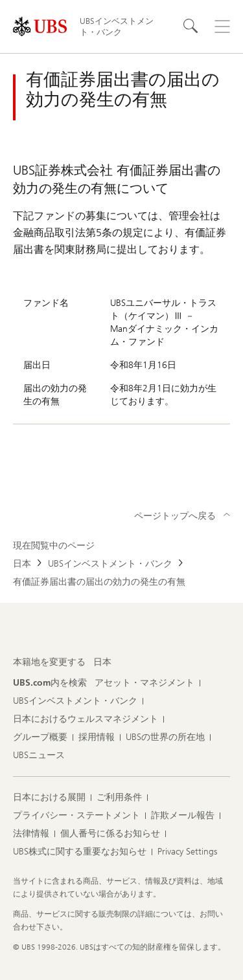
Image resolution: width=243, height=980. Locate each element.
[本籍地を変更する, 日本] (102, 662)
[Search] (191, 27)
